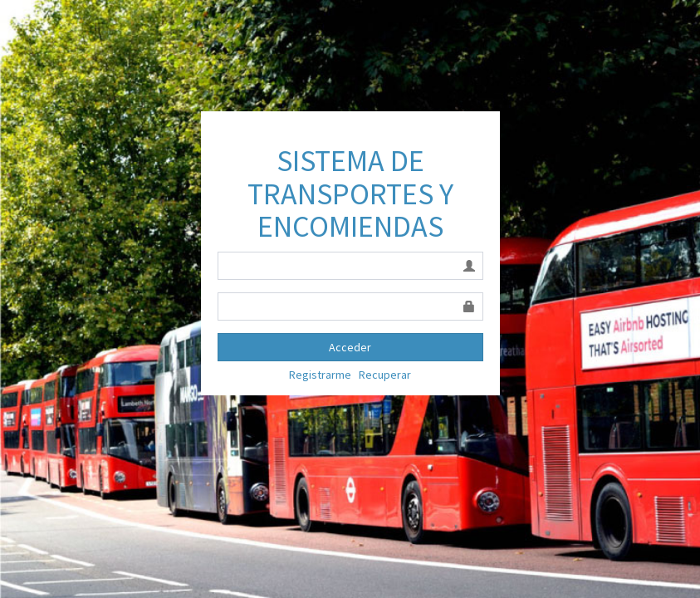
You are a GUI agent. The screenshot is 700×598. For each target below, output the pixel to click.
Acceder (350, 347)
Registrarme (320, 375)
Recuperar (385, 375)
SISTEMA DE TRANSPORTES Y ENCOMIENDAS (350, 194)
